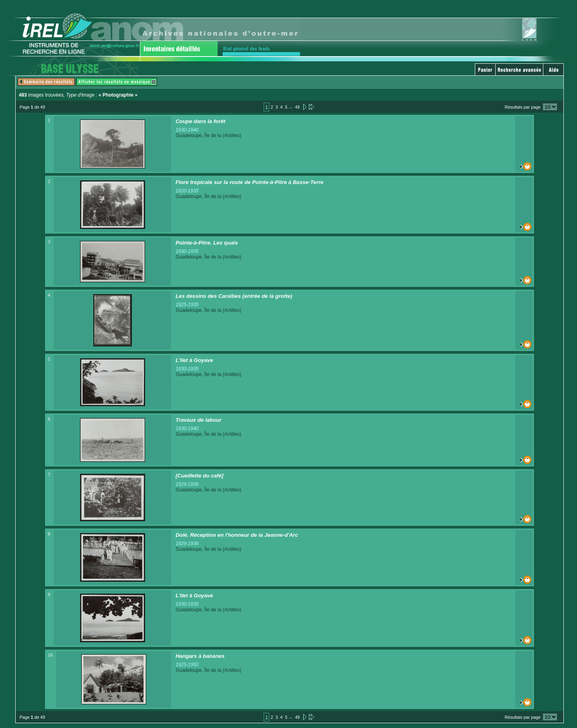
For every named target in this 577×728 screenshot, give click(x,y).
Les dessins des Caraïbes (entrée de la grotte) (234, 296)
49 (297, 107)
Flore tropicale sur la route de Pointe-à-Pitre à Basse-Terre (249, 182)
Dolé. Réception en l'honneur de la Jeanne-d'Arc (237, 535)
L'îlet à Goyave (194, 360)
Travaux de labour (199, 420)
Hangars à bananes (200, 656)
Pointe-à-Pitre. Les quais (207, 243)
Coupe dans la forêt (200, 121)
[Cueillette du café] (199, 476)
